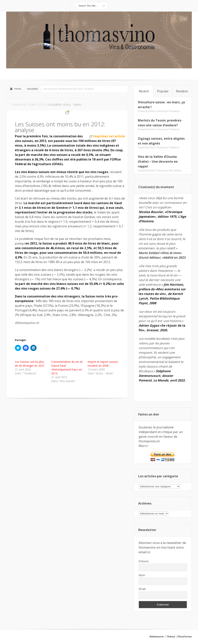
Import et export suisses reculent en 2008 (103, 364)
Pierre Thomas (157, 111)
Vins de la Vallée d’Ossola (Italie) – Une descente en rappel (158, 161)
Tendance (174, 111)
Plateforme (185, 637)
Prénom (144, 561)
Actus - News (72, 105)
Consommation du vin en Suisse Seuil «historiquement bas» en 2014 (67, 367)
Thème (171, 637)
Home (18, 89)
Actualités (33, 89)
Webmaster (157, 637)
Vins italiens (175, 170)
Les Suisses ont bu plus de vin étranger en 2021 (30, 364)
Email (142, 589)
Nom (142, 575)
